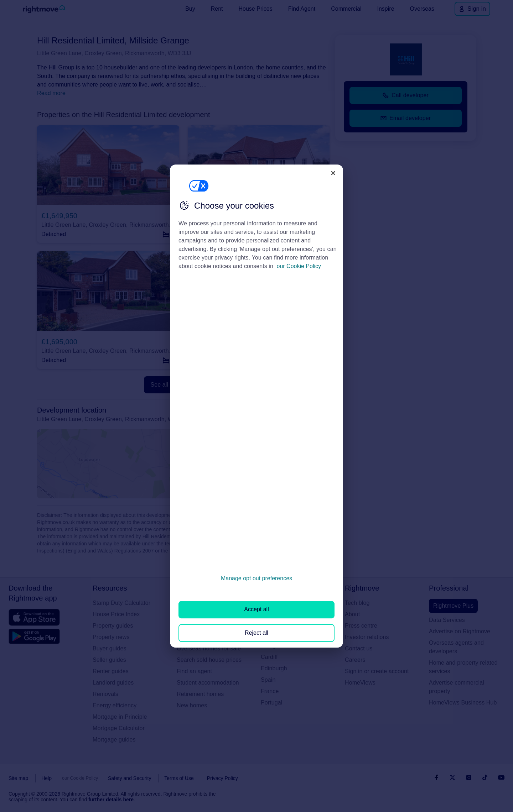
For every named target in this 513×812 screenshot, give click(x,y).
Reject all (256, 633)
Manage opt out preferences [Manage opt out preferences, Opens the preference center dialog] (256, 578)
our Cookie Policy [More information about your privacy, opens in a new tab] (299, 266)
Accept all (256, 610)
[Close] (333, 173)
